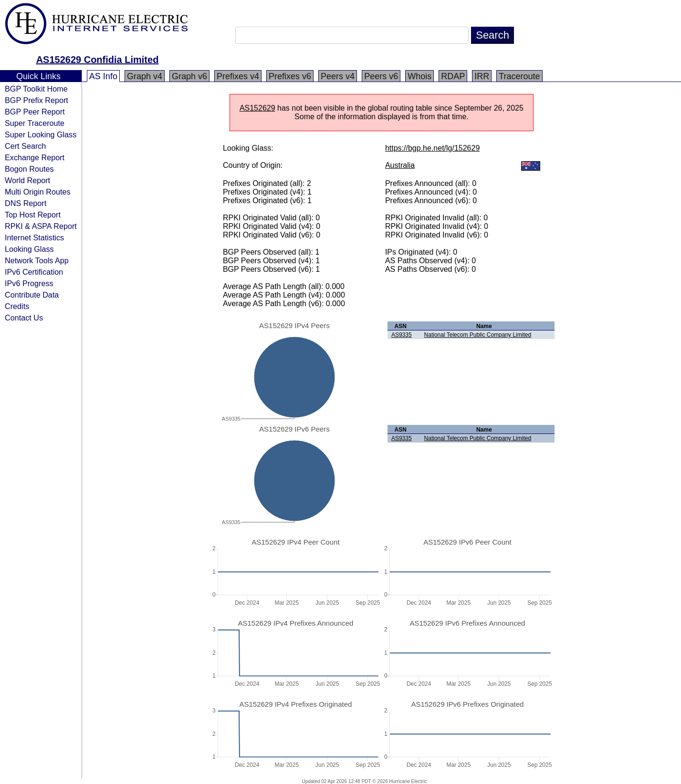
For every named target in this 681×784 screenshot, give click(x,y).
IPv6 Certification (34, 272)
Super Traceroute (35, 123)
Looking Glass (29, 249)
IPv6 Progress (29, 283)
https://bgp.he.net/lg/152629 (432, 148)
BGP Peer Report (35, 112)
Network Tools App (37, 260)
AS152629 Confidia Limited (98, 60)
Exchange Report (35, 157)
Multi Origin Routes (38, 192)
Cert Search (25, 146)
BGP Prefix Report (37, 100)
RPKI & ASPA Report (41, 226)
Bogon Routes (29, 169)
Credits (17, 306)
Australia (400, 165)
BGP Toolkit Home (36, 89)
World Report (27, 180)
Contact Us (24, 318)
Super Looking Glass (41, 134)
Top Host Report (33, 215)
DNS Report (26, 203)
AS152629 (257, 108)
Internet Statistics (34, 237)
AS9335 (402, 335)
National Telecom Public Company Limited (478, 335)
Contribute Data (32, 295)
